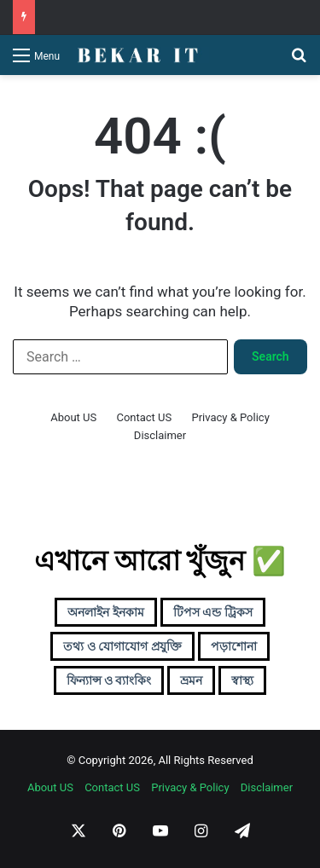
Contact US (144, 417)
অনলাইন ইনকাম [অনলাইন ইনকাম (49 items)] (105, 612)
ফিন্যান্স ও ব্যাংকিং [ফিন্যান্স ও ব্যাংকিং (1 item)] (109, 680)
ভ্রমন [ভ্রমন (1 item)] (191, 680)
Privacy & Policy (230, 417)
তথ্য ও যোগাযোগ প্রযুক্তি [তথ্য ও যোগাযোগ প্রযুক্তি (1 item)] (122, 646)
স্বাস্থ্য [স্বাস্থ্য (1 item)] (242, 680)
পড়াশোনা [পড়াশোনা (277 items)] (234, 646)
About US (73, 417)
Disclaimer (160, 435)
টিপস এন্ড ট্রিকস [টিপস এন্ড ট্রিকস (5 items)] (213, 612)
